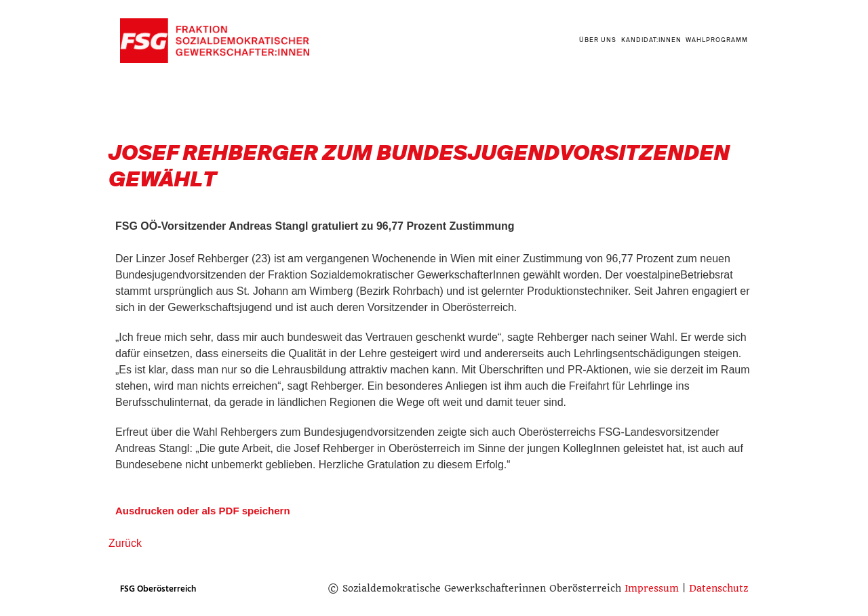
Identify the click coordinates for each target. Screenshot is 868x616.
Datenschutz (718, 588)
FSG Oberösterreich (158, 589)
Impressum (652, 588)
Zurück (125, 543)
